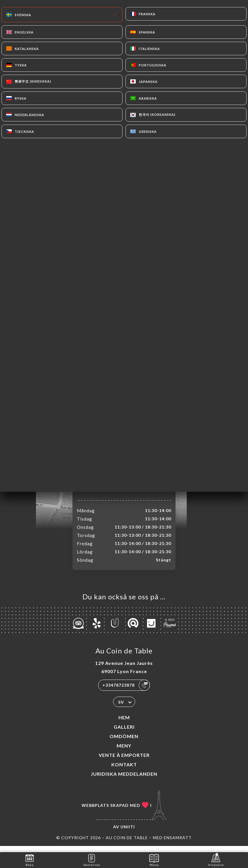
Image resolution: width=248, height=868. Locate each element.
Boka (30, 860)
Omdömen (124, 742)
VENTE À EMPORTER (124, 761)
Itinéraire (216, 860)
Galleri (124, 733)
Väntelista (92, 860)
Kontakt (124, 771)
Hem (124, 724)
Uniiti (128, 833)
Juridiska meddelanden (124, 780)
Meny (124, 752)
